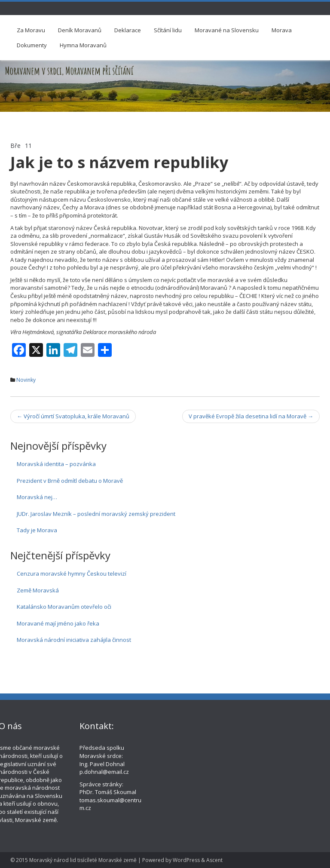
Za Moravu (31, 30)
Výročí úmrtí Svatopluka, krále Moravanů (73, 416)
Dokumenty (32, 45)
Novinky (26, 380)
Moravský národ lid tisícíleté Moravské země (83, 860)
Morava (282, 30)
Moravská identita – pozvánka (56, 464)
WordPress (186, 860)
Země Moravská (38, 590)
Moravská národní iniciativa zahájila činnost (74, 640)
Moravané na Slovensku (227, 30)
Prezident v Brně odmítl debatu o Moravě (70, 481)
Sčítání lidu (168, 30)
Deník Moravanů (80, 30)
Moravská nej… (37, 497)
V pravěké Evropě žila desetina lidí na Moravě (251, 416)
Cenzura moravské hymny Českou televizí (72, 574)
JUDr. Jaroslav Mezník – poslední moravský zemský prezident (96, 514)
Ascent (214, 860)
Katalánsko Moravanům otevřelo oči (64, 607)
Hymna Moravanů (83, 45)
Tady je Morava (37, 530)
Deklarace (128, 30)
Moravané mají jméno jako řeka (58, 623)
